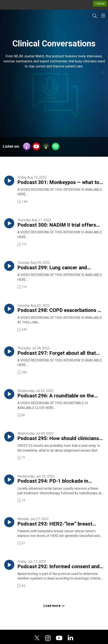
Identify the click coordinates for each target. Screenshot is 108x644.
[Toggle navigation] (103, 16)
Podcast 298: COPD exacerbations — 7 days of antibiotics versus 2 (59, 310)
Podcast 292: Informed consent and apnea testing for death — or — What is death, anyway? (59, 567)
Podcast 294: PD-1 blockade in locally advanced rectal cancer (53, 481)
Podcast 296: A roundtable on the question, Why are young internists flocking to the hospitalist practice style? (57, 396)
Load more (54, 606)
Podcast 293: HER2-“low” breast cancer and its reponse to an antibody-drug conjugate (55, 524)
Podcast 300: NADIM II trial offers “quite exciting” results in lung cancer (60, 225)
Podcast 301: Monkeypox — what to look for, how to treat (58, 183)
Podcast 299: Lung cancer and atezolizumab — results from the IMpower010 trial (54, 268)
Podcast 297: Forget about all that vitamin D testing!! (57, 353)
